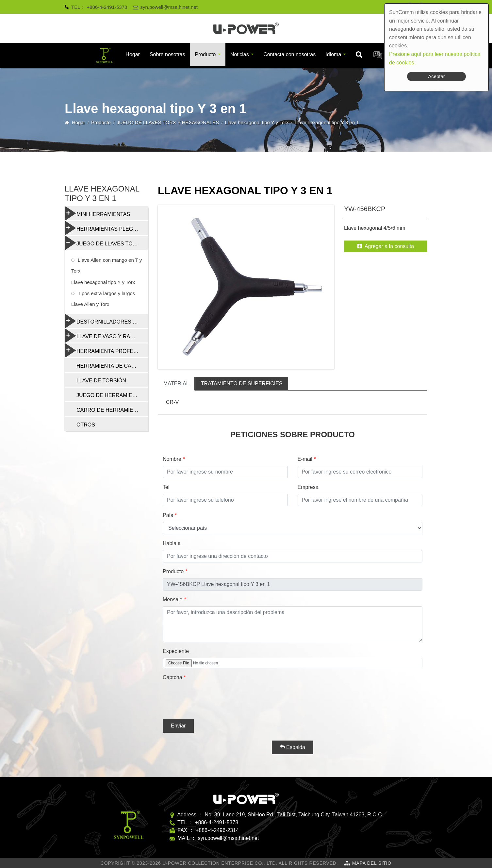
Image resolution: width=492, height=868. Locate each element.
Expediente (176, 651)
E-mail (305, 459)
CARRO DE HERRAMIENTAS (112, 410)
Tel (166, 487)
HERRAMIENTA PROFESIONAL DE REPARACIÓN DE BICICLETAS (106, 350)
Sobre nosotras (167, 54)
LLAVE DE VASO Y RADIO (102, 336)
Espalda (293, 747)
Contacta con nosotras (289, 54)
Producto (205, 54)
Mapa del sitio (372, 863)
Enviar (178, 726)
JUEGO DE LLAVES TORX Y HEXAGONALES (168, 122)
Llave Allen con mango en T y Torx (107, 265)
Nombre (172, 459)
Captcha (172, 677)
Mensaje (172, 600)
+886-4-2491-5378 (107, 7)
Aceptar (436, 76)
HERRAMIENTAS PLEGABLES (106, 228)
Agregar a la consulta (386, 246)
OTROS (86, 425)
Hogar (133, 54)
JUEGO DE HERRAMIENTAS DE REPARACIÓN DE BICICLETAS (112, 395)
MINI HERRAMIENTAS (97, 213)
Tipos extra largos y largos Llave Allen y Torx (103, 299)
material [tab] (176, 384)
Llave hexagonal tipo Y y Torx (257, 122)
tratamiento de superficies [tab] (242, 384)
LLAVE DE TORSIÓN (101, 381)
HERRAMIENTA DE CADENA (111, 366)
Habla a (172, 543)
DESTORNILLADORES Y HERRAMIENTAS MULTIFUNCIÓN (106, 321)
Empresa (308, 487)
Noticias (240, 54)
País (168, 515)
